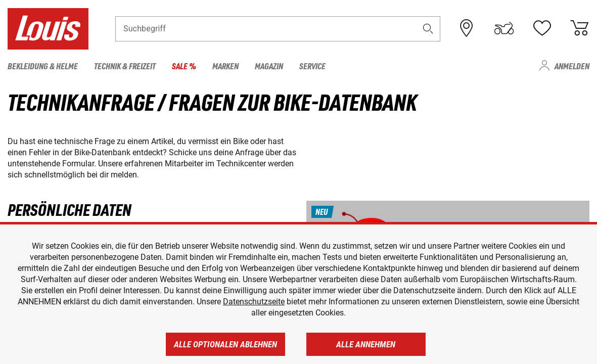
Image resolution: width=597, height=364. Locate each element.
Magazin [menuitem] (269, 66)
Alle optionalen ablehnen (225, 344)
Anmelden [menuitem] (572, 66)
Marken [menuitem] (225, 66)
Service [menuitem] (312, 66)
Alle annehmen (366, 344)
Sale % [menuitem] (184, 66)
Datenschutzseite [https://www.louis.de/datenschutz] (254, 302)
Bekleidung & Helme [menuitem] (43, 66)
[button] (428, 29)
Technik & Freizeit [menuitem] (125, 66)
